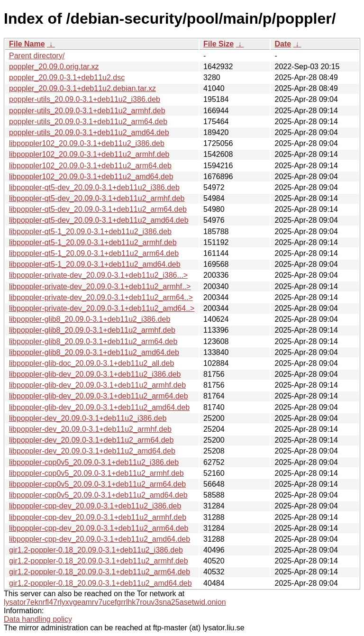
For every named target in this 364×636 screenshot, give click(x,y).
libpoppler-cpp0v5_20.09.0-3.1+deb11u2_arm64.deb (97, 484)
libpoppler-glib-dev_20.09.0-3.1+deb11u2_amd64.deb (99, 407)
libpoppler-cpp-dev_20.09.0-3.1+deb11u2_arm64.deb (99, 528)
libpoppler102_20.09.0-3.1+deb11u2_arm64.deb (90, 166)
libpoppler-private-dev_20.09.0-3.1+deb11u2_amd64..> (102, 308)
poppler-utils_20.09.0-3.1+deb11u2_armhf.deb (87, 111)
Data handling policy (38, 619)
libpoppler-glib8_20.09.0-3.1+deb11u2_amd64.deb (94, 352)
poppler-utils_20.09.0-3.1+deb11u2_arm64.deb (88, 122)
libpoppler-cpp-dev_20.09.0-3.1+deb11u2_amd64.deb (100, 539)
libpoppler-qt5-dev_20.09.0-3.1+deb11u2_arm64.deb (98, 209)
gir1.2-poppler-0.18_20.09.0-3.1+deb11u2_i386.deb (96, 550)
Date (283, 44)
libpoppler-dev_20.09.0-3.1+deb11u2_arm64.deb (91, 440)
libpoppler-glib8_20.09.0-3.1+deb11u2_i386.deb (90, 319)
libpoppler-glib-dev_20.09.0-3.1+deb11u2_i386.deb (95, 374)
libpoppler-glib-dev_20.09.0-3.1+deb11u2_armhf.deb (97, 385)
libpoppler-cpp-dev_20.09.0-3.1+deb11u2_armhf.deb (98, 517)
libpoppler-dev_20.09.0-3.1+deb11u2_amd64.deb (92, 451)
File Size (218, 44)
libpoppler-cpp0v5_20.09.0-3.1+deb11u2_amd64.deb (98, 495)
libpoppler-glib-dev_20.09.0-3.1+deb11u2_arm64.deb (99, 396)
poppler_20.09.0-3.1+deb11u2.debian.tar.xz (82, 88)
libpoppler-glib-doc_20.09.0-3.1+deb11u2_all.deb (91, 363)
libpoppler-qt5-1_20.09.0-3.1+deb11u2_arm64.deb (94, 253)
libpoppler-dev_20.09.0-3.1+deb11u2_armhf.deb (90, 429)
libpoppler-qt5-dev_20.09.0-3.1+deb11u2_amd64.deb (99, 220)
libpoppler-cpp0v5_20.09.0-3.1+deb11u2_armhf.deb (96, 473)
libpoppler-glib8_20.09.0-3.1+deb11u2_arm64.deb (93, 341)
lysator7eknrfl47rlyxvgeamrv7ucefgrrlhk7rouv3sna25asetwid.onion (115, 602)
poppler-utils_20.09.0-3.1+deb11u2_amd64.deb (89, 132)
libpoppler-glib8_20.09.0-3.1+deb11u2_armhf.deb (92, 330)
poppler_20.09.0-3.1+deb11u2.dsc (67, 77)
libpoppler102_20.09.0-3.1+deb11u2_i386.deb (87, 143)
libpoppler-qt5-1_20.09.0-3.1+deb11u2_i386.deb (90, 232)
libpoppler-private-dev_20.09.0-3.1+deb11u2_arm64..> (101, 297)
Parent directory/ (37, 56)
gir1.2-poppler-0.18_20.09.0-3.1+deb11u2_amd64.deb (100, 583)
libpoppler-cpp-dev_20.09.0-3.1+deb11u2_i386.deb (95, 506)
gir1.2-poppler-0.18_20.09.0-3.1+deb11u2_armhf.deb (99, 561)
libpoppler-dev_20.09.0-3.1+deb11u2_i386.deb (88, 418)
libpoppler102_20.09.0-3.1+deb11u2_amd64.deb (91, 177)
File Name (27, 44)
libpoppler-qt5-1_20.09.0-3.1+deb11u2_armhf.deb (93, 242)
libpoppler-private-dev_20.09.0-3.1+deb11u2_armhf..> (100, 286)
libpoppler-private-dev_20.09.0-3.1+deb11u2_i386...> (98, 275)
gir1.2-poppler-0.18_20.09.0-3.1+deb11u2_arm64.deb (100, 572)
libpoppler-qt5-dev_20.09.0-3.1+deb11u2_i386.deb (94, 187)
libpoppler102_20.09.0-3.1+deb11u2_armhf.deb (89, 154)
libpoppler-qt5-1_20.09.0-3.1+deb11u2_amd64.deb (95, 264)
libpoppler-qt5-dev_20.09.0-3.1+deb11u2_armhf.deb (97, 198)
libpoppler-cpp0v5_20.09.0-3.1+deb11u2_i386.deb (94, 462)
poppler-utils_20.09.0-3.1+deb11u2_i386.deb (85, 99)
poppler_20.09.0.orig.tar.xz (54, 67)
